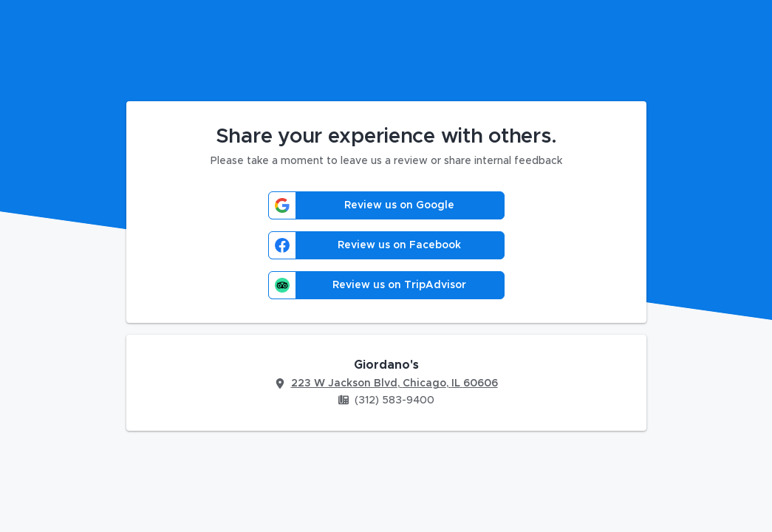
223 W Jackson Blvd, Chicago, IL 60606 (394, 383)
